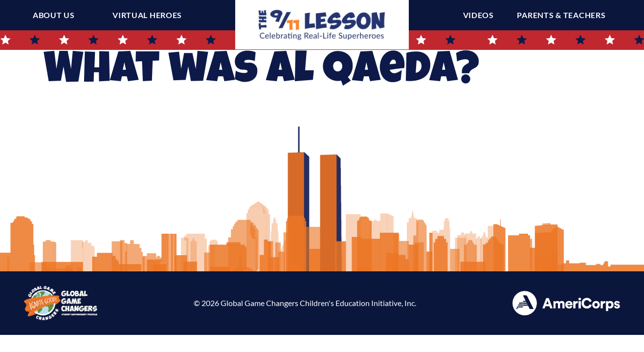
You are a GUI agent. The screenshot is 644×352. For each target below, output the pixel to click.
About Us (54, 15)
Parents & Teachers (564, 15)
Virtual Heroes (147, 15)
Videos (481, 15)
